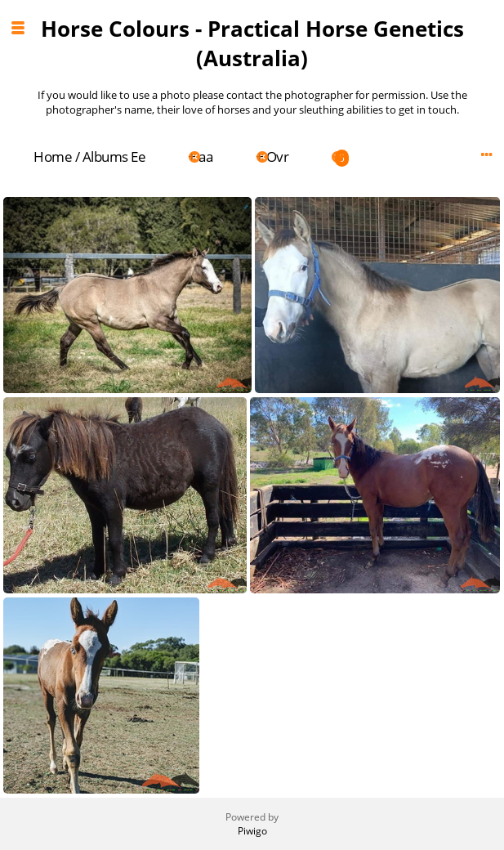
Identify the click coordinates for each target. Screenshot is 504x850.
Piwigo (252, 831)
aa (205, 157)
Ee (138, 157)
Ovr (278, 157)
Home (53, 157)
